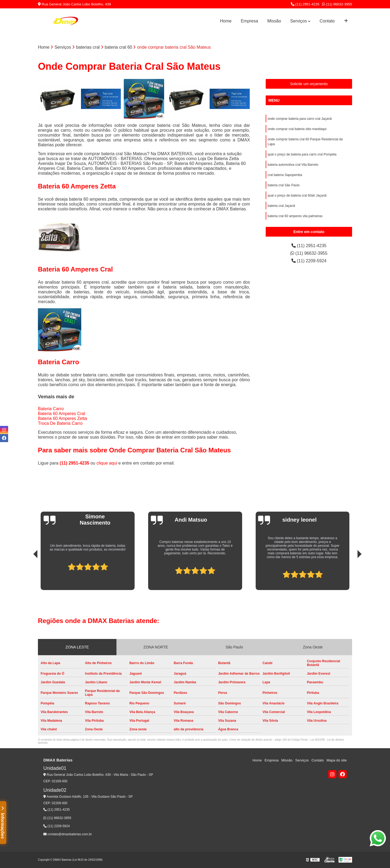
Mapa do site (336, 760)
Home (226, 21)
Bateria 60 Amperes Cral (61, 414)
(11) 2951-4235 (305, 4)
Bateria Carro (51, 409)
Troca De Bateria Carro (60, 423)
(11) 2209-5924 (309, 261)
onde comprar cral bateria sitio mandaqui (297, 129)
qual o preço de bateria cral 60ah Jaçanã (297, 196)
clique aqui (107, 463)
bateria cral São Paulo (284, 185)
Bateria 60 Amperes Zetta (62, 418)
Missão (274, 21)
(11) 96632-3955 (337, 4)
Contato (327, 21)
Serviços (299, 21)
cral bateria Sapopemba (285, 175)
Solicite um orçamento (309, 84)
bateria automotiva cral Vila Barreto (293, 165)
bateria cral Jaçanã (281, 206)
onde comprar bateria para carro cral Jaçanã (300, 119)
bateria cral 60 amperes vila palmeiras (295, 216)
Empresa (249, 21)
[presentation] (28, 575)
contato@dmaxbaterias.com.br (68, 834)
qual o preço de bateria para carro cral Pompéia (302, 154)
